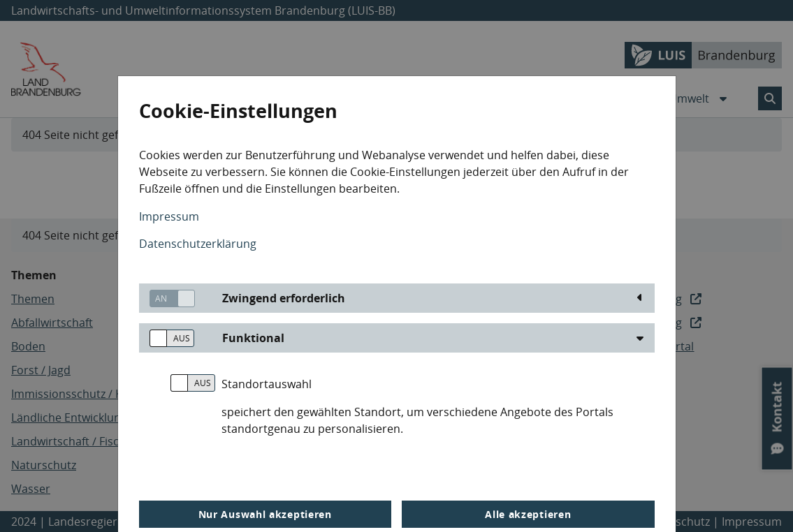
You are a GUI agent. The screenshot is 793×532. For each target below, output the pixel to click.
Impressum (169, 216)
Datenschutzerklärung (198, 244)
